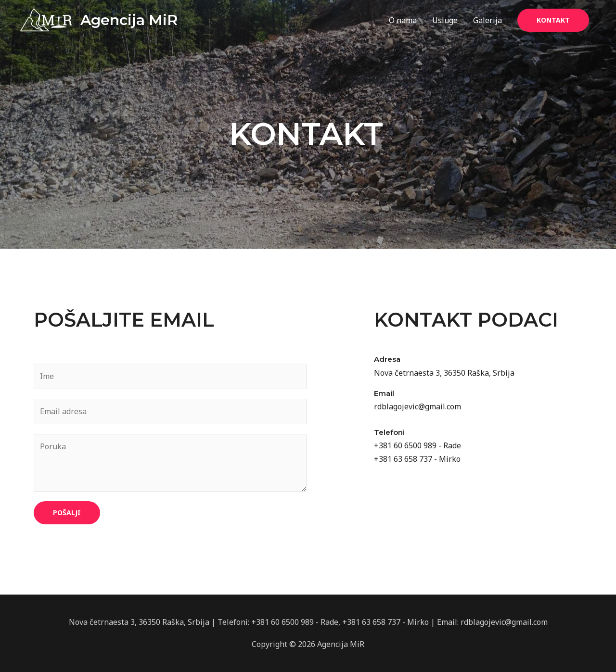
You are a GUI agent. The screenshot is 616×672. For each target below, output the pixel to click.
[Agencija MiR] (46, 19)
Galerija (488, 20)
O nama (403, 20)
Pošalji (67, 513)
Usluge (445, 20)
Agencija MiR (129, 20)
